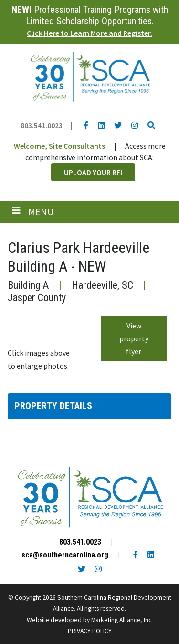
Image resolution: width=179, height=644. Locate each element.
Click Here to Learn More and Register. (89, 33)
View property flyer (134, 338)
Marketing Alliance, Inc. (122, 620)
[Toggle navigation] (33, 212)
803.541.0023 (42, 125)
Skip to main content (0, 8)
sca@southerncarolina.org (65, 555)
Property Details (53, 406)
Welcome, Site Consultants (59, 146)
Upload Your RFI (93, 172)
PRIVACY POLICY (90, 631)
